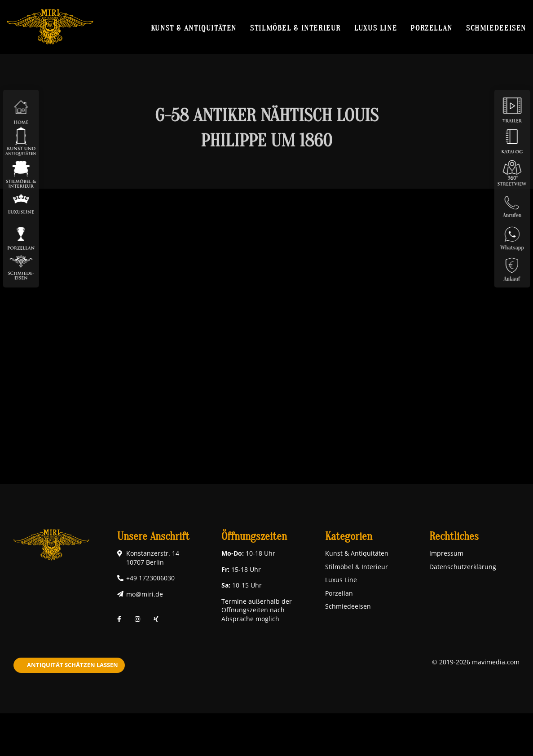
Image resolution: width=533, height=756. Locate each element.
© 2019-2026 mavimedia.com (476, 662)
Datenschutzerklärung (463, 567)
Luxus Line (376, 28)
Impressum (446, 553)
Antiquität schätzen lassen (73, 665)
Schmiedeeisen (496, 28)
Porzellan (432, 28)
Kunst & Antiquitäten (194, 28)
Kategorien (349, 537)
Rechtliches (454, 537)
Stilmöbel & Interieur (295, 28)
